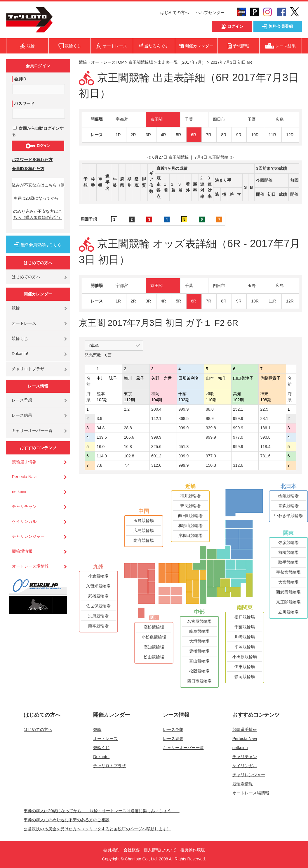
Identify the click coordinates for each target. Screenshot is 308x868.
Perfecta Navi (24, 477)
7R (209, 135)
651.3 (183, 447)
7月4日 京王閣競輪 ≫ (214, 157)
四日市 (219, 119)
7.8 (99, 465)
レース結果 (22, 415)
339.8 (211, 428)
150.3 (211, 465)
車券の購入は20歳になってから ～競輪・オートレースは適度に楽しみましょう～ (102, 811)
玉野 (252, 119)
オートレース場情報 (30, 566)
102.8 (129, 456)
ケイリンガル (24, 521)
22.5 (264, 409)
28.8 (128, 428)
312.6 (156, 465)
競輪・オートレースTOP (101, 62)
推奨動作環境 (193, 850)
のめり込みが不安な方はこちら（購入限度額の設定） (38, 214)
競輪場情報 (22, 551)
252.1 (238, 409)
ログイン (38, 146)
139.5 (102, 437)
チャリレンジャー (28, 536)
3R (148, 135)
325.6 (156, 447)
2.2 (127, 409)
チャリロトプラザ (28, 369)
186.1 (265, 428)
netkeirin (20, 492)
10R (255, 135)
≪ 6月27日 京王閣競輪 (168, 157)
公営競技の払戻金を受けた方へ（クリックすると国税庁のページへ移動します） (97, 829)
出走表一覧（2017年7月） (182, 62)
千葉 (189, 119)
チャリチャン (24, 506)
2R (133, 135)
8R (224, 135)
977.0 (238, 437)
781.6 (265, 456)
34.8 (101, 428)
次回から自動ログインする (38, 131)
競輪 (16, 308)
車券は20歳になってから (36, 198)
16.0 (101, 447)
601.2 (156, 456)
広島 (280, 119)
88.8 (210, 409)
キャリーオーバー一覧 (32, 430)
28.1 (264, 419)
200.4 (156, 409)
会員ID (20, 79)
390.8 (265, 437)
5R (178, 135)
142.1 (156, 419)
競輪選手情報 (24, 462)
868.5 (183, 419)
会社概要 (132, 850)
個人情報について (160, 850)
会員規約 (111, 850)
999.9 (183, 409)
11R (272, 135)
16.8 (128, 447)
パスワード (24, 103)
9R (239, 135)
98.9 (210, 419)
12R (290, 135)
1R (118, 135)
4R (163, 135)
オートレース (24, 323)
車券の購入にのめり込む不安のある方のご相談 (67, 820)
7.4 (127, 465)
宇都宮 (122, 119)
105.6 (129, 437)
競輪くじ (20, 338)
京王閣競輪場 (141, 62)
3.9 (99, 419)
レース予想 (22, 400)
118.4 (265, 447)
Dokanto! (20, 354)
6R (194, 135)
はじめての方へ (175, 13)
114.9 (102, 456)
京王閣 (156, 119)
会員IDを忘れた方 (28, 169)
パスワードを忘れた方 (32, 160)
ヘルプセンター (210, 13)
